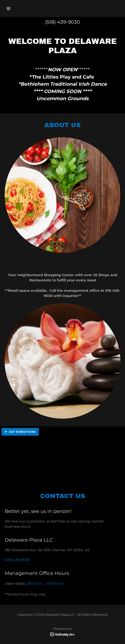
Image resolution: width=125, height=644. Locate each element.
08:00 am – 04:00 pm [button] (45, 584)
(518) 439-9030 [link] (63, 22)
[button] (18, 8)
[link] (63, 634)
